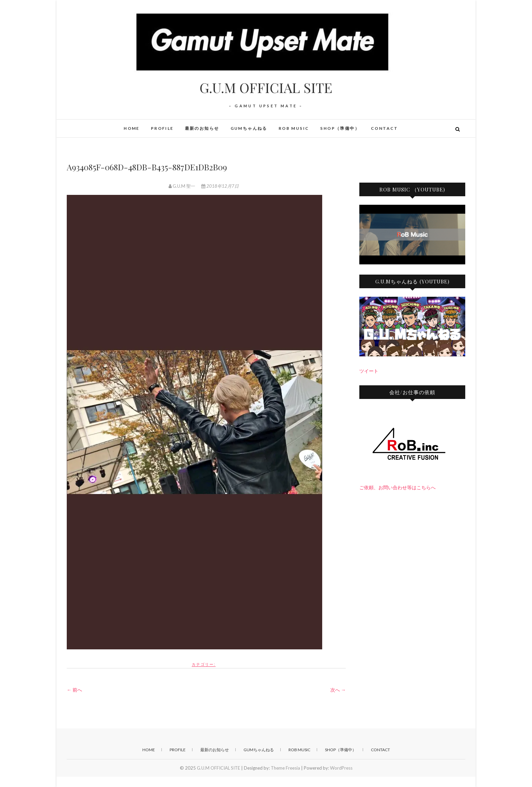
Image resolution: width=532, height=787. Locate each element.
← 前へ (74, 690)
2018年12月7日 (220, 186)
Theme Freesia (285, 768)
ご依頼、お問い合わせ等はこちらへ (397, 487)
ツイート (369, 371)
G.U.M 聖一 (182, 186)
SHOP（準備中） (340, 128)
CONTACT (385, 128)
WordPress (341, 768)
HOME (132, 128)
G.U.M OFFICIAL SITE (266, 88)
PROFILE (162, 128)
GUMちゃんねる (249, 128)
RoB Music (294, 128)
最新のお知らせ (202, 128)
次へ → (338, 690)
